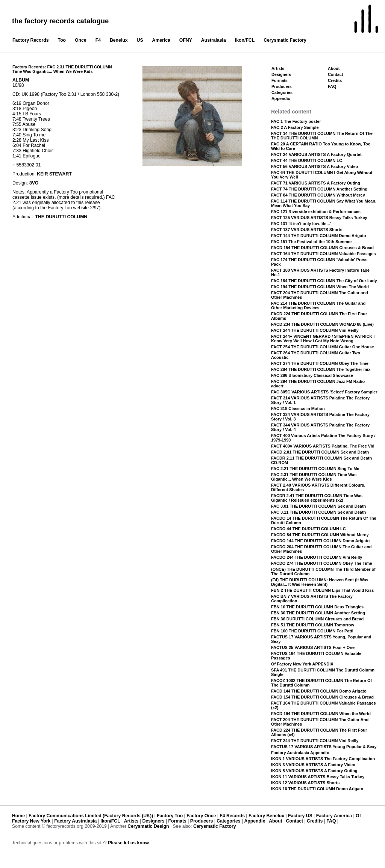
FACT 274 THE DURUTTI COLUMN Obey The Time (320, 363)
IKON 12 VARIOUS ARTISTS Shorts (305, 783)
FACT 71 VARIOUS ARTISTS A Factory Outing (316, 183)
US (140, 40)
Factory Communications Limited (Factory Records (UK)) (91, 816)
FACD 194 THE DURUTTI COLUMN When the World (321, 714)
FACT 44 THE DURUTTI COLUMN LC (307, 160)
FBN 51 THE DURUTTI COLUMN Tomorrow (313, 625)
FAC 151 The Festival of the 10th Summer (311, 242)
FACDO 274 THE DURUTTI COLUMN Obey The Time (322, 563)
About (334, 68)
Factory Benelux (266, 816)
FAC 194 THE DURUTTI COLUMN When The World (320, 287)
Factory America (334, 816)
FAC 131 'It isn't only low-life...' (301, 224)
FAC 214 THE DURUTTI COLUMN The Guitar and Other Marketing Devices (318, 305)
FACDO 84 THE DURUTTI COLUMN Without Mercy (320, 535)
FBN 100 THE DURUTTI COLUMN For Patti (312, 631)
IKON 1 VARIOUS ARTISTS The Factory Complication (323, 759)
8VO (34, 183)
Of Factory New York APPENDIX (302, 664)
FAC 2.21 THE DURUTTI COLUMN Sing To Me (315, 469)
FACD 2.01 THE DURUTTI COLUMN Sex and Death (320, 452)
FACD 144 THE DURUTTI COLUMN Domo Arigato (319, 691)
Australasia (214, 40)
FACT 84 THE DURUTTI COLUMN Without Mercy (318, 195)
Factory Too (170, 816)
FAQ (332, 86)
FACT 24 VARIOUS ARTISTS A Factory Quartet (316, 154)
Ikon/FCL (245, 40)
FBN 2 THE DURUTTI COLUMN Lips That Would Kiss (322, 590)
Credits (335, 80)
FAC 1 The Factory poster (296, 121)
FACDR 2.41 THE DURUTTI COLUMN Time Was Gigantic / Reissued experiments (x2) (317, 498)
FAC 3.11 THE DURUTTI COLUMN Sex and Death (318, 512)
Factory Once (201, 816)
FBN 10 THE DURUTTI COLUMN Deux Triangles (317, 607)
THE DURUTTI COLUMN (61, 217)
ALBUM (21, 80)
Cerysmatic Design (148, 826)
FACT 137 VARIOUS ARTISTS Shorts (307, 230)
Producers (282, 86)
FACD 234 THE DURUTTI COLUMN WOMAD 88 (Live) (322, 324)
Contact (335, 74)
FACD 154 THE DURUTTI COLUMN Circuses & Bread (322, 248)
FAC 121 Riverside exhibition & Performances (316, 212)
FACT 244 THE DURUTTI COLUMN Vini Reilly (315, 330)
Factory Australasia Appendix (300, 753)
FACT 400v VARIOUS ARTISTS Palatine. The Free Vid (323, 446)
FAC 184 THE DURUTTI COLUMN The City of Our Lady (324, 281)
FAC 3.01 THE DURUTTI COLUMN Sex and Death (318, 506)
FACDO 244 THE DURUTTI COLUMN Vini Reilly (317, 557)
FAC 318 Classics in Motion (298, 408)
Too (62, 40)
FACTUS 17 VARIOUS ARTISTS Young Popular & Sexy (324, 747)
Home (18, 816)
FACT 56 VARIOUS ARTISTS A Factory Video (315, 166)
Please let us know (128, 843)
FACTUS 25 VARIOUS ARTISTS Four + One (313, 647)
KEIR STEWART (54, 174)
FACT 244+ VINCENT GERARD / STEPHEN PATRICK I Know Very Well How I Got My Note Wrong (323, 339)
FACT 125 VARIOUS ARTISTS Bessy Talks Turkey (319, 218)
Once (81, 40)
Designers (281, 74)
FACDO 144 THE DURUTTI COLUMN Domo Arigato (320, 541)
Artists (278, 68)
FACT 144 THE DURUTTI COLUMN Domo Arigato (318, 236)
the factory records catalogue (60, 21)
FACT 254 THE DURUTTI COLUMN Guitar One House (323, 347)
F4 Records (232, 816)
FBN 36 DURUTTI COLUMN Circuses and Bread (317, 619)
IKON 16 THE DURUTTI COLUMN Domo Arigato (317, 789)
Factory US (300, 816)
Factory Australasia (75, 821)
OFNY (186, 40)
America (161, 40)
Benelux (119, 40)
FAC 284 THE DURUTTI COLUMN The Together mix (321, 369)
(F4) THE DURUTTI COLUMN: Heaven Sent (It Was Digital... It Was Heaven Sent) (320, 582)
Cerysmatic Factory (285, 40)
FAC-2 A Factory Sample (295, 127)
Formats (280, 80)
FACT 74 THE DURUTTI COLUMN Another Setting (319, 189)
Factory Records (31, 40)
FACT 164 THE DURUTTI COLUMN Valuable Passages (324, 254)
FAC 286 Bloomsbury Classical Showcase (312, 375)
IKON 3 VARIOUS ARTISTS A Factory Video (313, 765)
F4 (98, 40)
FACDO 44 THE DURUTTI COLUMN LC (308, 529)
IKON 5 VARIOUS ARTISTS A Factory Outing (314, 771)
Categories (282, 92)
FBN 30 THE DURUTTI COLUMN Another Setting (318, 613)
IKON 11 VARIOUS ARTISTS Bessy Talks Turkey (318, 777)
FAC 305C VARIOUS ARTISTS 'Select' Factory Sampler (324, 392)
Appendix (281, 98)
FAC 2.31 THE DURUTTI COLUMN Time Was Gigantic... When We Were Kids (314, 477)
